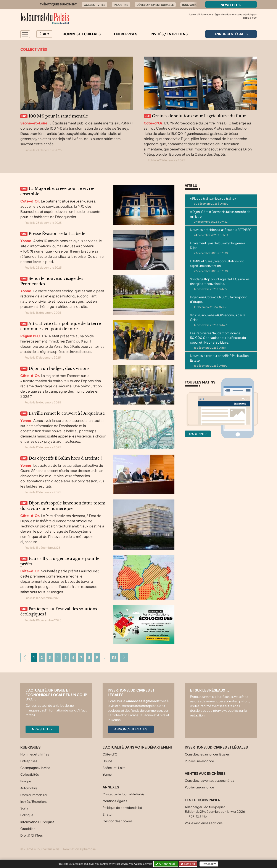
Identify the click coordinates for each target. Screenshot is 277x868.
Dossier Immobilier (34, 795)
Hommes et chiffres (82, 34)
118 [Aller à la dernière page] (114, 657)
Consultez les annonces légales (207, 754)
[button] (25, 34)
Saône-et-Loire (114, 768)
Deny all (189, 864)
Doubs (107, 761)
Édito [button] (44, 34)
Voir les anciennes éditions (204, 823)
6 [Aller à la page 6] (73, 657)
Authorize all (166, 864)
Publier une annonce (199, 761)
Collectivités (95, 5)
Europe (26, 781)
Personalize (209, 864)
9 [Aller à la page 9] (97, 657)
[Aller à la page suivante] (124, 658)
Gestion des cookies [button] (118, 821)
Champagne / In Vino (35, 768)
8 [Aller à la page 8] (89, 657)
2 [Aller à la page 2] (42, 657)
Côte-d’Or (111, 754)
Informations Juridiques (37, 822)
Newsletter (231, 5)
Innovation (191, 5)
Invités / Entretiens (169, 34)
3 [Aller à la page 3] (50, 657)
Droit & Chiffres (31, 835)
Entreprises (126, 34)
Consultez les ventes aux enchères (209, 780)
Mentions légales (115, 801)
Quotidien (28, 829)
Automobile (29, 788)
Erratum (108, 814)
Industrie (121, 5)
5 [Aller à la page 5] (66, 657)
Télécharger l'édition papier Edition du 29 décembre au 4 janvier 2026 (215, 812)
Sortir (24, 808)
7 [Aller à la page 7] (81, 657)
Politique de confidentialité (122, 808)
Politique (27, 815)
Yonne (107, 774)
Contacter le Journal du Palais (123, 794)
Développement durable (155, 5)
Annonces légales (131, 729)
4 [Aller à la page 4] (58, 657)
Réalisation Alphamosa (79, 849)
